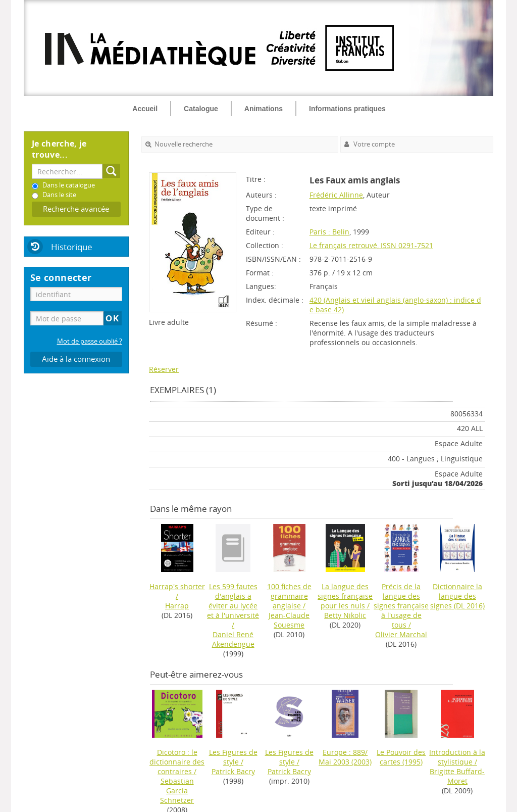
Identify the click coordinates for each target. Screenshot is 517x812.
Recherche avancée (76, 209)
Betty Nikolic (345, 615)
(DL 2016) (457, 596)
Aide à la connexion (76, 359)
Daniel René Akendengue (233, 639)
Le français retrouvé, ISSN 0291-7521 (371, 245)
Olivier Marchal (401, 634)
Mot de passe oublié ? (90, 341)
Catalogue (201, 109)
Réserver (164, 369)
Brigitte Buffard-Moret (457, 776)
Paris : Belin (329, 232)
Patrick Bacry (233, 771)
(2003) (345, 757)
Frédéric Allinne (336, 195)
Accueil (145, 109)
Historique (72, 247)
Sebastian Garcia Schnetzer (177, 791)
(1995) (401, 757)
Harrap (177, 606)
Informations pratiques (347, 109)
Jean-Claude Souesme (289, 620)
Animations (264, 109)
